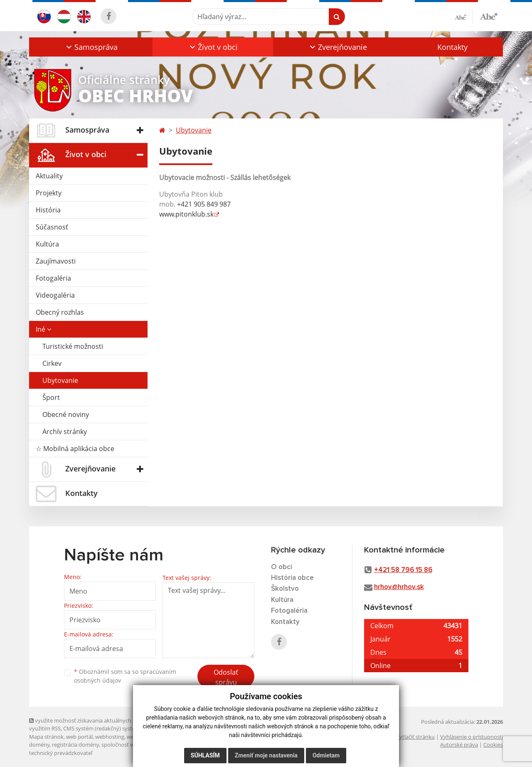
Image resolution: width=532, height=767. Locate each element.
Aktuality (49, 176)
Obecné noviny (66, 414)
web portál (79, 737)
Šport (51, 397)
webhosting (110, 737)
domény (39, 745)
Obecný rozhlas (60, 312)
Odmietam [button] (326, 755)
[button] (91, 47)
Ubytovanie (60, 380)
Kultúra (47, 244)
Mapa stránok (46, 737)
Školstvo (285, 589)
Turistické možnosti (73, 346)
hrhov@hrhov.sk (399, 587)
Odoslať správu (226, 677)
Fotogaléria (53, 278)
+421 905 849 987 (204, 204)
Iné (43, 329)
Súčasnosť (52, 227)
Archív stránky (65, 432)
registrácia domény (75, 745)
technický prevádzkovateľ (61, 753)
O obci (282, 567)
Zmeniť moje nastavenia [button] (266, 755)
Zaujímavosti (56, 261)
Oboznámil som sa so (125, 676)
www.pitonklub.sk (186, 214)
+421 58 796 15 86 (403, 570)
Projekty (49, 193)
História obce (292, 578)
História (48, 210)
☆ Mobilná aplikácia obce (75, 449)
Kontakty (452, 47)
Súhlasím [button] (205, 755)
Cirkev (52, 363)
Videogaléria (55, 295)
